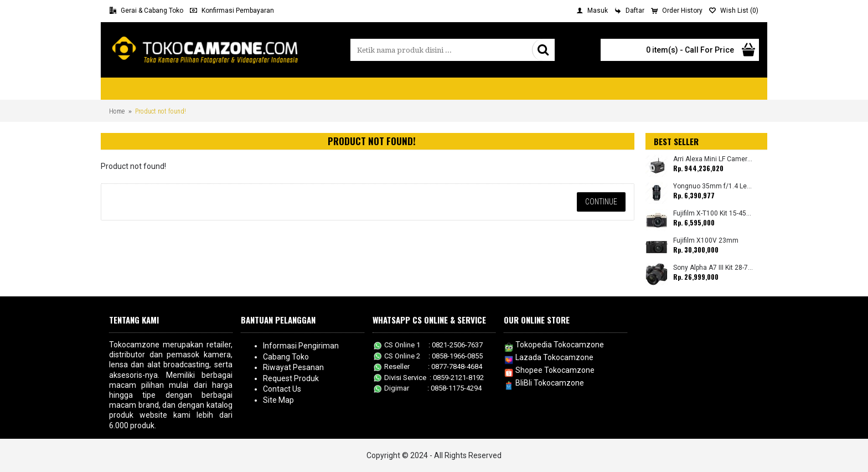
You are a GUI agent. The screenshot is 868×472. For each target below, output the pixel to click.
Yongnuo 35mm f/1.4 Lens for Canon (713, 186)
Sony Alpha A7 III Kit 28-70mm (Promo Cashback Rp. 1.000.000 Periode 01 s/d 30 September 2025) (713, 268)
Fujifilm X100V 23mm (706, 241)
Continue (601, 202)
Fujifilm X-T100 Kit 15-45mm (713, 214)
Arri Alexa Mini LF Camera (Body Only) (713, 159)
